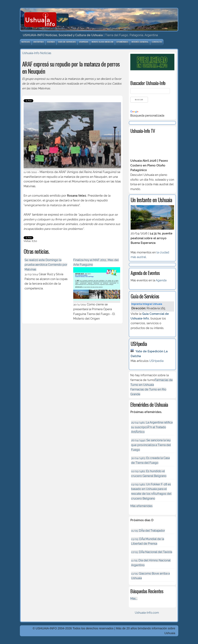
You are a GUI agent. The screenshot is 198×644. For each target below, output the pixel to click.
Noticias (26, 42)
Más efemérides (141, 506)
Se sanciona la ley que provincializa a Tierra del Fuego (151, 445)
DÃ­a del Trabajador (148, 531)
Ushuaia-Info (31, 53)
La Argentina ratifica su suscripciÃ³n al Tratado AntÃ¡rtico (152, 427)
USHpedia (84, 42)
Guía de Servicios (67, 42)
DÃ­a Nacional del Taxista (152, 552)
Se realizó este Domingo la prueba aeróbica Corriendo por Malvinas (46, 265)
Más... (134, 599)
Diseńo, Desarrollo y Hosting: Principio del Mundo (54, 641)
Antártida (39, 42)
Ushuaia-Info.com (147, 613)
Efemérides (122, 42)
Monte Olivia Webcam (102, 42)
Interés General (140, 42)
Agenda (51, 42)
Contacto (157, 42)
